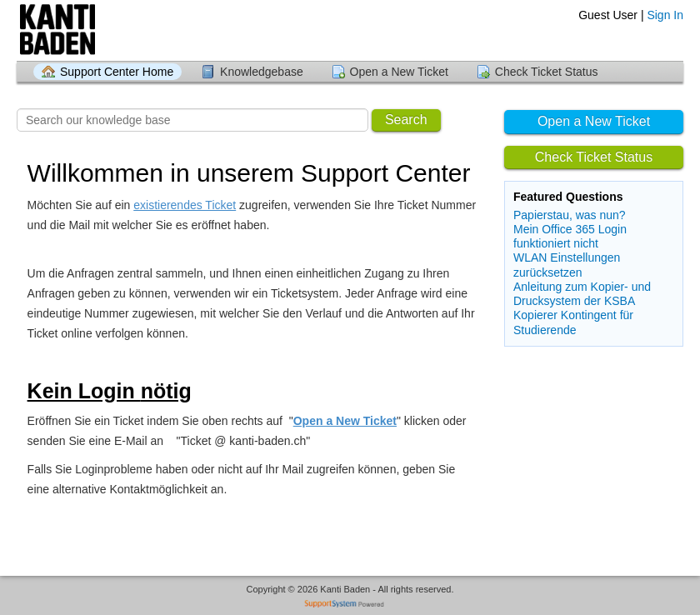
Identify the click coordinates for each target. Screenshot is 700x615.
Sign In (665, 15)
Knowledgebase (262, 72)
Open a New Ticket (399, 72)
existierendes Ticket (185, 205)
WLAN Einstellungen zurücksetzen (567, 265)
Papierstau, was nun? (570, 215)
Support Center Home (117, 72)
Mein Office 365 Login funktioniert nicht (570, 236)
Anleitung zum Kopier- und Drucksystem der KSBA (582, 294)
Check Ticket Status (547, 72)
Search (406, 120)
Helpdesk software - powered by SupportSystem (350, 605)
